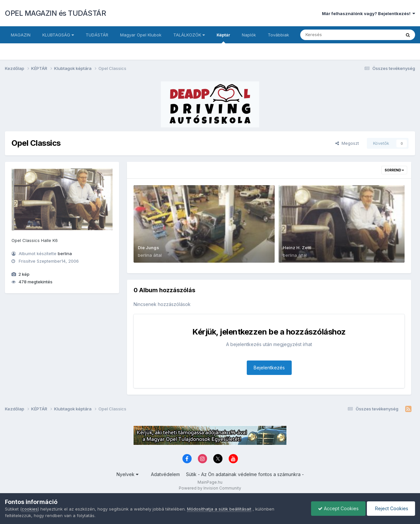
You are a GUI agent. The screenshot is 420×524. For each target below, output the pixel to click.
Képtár (223, 38)
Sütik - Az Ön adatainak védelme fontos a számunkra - (245, 474)
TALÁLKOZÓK (189, 35)
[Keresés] (333, 35)
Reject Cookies (391, 508)
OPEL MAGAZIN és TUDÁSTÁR (55, 13)
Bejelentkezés (269, 368)
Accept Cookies (338, 508)
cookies (30, 509)
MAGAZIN (21, 35)
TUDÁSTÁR (97, 35)
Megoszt (347, 143)
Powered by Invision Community (210, 488)
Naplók (249, 35)
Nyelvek (127, 474)
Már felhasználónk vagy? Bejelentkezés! (368, 13)
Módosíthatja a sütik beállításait (219, 509)
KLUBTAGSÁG (58, 35)
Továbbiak (278, 35)
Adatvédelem (165, 474)
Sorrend (394, 170)
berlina (65, 253)
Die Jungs (148, 248)
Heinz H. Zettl (297, 248)
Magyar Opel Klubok (141, 35)
